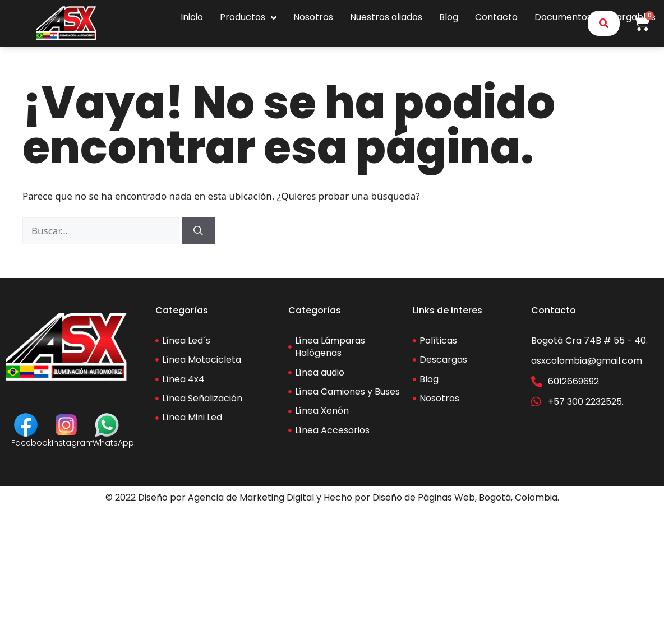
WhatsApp (113, 443)
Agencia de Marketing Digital (251, 497)
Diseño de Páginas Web (424, 497)
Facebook (31, 443)
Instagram (73, 443)
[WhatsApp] (107, 425)
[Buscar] (198, 231)
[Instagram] (66, 425)
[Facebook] (26, 425)
